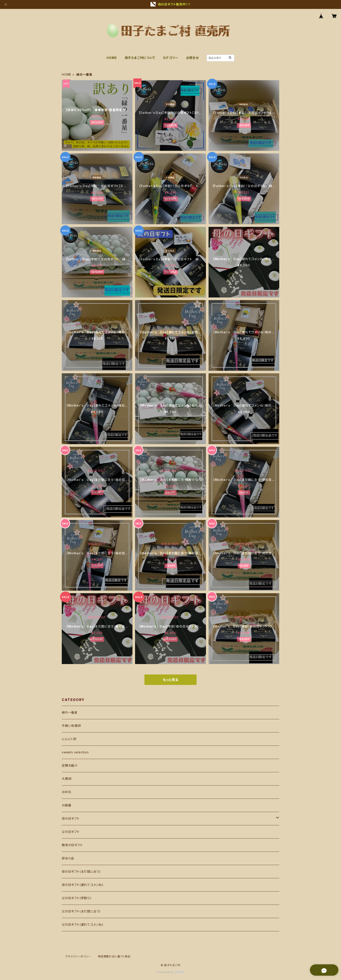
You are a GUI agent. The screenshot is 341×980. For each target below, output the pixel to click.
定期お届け (70, 765)
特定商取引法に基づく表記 (114, 956)
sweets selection (75, 752)
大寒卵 (67, 779)
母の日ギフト (71, 818)
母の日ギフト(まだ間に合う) (81, 871)
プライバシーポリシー (78, 956)
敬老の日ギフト (72, 845)
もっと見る (170, 680)
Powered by (170, 972)
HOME (112, 58)
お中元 (66, 792)
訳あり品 (68, 858)
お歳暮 (66, 805)
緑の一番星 (70, 712)
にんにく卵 (69, 739)
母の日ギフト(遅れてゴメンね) (83, 885)
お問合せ (192, 58)
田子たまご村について (140, 58)
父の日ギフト (71, 832)
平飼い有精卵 (71, 726)
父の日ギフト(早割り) (77, 898)
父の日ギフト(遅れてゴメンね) (83, 924)
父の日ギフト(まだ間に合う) (81, 911)
